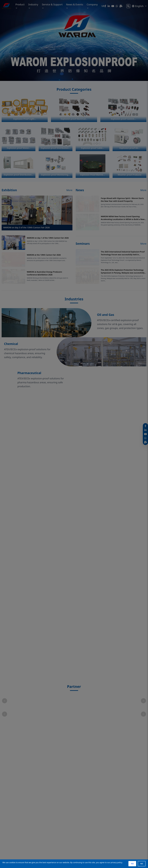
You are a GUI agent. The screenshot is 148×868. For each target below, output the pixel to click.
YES (132, 864)
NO (142, 864)
